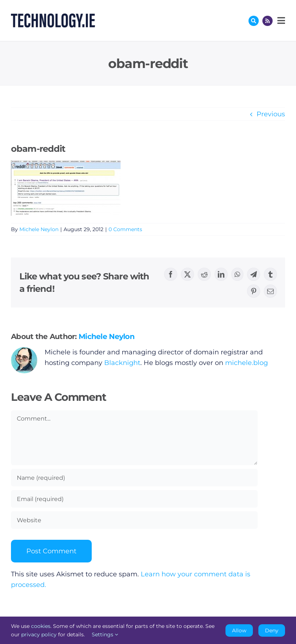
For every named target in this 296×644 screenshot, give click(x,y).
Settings (105, 634)
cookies (41, 626)
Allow (239, 630)
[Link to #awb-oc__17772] (254, 21)
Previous (271, 114)
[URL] (134, 520)
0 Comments (125, 229)
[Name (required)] (134, 478)
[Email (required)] (134, 499)
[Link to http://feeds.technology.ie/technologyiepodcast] (267, 21)
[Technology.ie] (53, 17)
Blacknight (122, 363)
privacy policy (39, 634)
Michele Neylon (39, 229)
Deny (272, 630)
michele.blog (246, 363)
